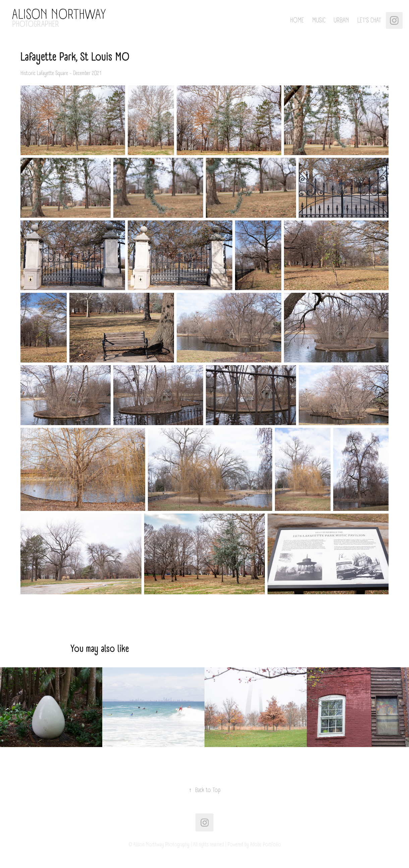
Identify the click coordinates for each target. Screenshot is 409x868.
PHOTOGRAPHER (36, 24)
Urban (341, 20)
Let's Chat (369, 20)
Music (319, 20)
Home (297, 20)
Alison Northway (59, 15)
